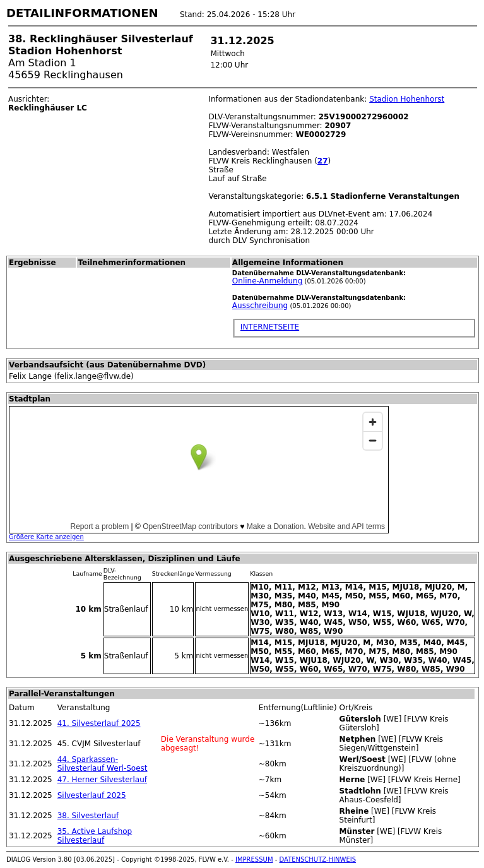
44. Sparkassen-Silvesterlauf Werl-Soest (103, 764)
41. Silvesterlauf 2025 (99, 723)
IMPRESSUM (254, 859)
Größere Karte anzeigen (46, 537)
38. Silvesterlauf (88, 816)
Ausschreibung (260, 306)
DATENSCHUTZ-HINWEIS (318, 859)
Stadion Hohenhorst (407, 99)
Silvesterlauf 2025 (92, 795)
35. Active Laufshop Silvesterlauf (95, 836)
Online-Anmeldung (267, 281)
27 (323, 161)
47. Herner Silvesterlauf (102, 780)
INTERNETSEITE (270, 327)
